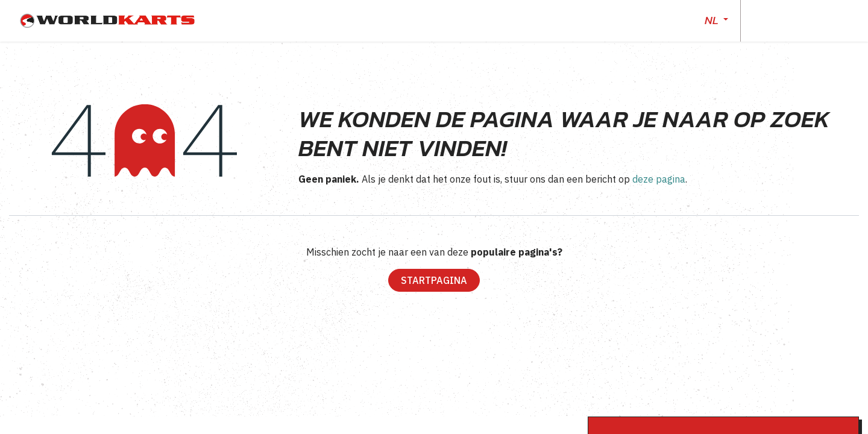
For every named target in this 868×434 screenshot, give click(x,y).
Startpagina (434, 280)
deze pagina (659, 179)
